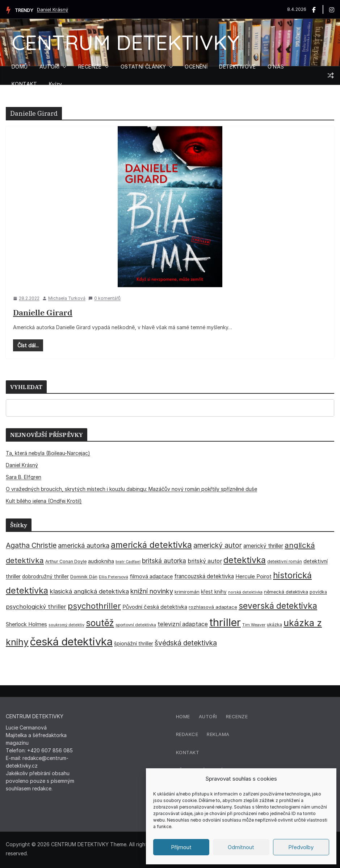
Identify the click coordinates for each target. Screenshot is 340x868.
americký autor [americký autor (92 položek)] (218, 545)
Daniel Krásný (53, 9)
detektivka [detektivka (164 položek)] (245, 560)
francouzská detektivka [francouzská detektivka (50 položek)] (204, 576)
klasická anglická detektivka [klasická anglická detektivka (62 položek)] (89, 591)
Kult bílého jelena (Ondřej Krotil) (44, 501)
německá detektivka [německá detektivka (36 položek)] (286, 592)
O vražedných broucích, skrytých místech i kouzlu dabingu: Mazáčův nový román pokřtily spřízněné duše (131, 489)
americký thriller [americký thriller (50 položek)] (263, 546)
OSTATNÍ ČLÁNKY (143, 67)
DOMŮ (20, 67)
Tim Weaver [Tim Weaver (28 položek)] (254, 625)
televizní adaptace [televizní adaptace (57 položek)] (183, 624)
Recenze (237, 716)
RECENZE (90, 67)
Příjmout (181, 847)
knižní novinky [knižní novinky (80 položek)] (152, 591)
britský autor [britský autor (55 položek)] (205, 561)
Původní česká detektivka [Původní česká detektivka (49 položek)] (155, 607)
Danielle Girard (43, 312)
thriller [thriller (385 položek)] (225, 622)
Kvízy (56, 84)
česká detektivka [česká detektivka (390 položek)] (71, 642)
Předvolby (301, 847)
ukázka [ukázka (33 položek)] (274, 625)
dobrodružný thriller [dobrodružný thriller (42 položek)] (45, 576)
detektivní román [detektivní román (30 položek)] (285, 562)
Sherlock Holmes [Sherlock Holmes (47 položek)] (26, 624)
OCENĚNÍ (196, 67)
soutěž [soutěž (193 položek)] (100, 623)
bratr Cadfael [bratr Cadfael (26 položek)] (128, 562)
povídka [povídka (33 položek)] (318, 592)
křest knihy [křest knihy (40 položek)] (214, 592)
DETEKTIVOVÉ (237, 67)
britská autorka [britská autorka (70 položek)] (164, 561)
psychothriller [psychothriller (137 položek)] (94, 606)
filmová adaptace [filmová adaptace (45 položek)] (151, 576)
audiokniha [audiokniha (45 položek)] (101, 561)
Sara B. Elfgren (24, 477)
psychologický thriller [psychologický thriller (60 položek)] (36, 607)
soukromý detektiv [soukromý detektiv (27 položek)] (66, 625)
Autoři (208, 716)
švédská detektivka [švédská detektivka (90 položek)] (186, 643)
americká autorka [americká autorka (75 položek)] (84, 545)
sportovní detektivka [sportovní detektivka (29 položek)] (136, 625)
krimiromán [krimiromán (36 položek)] (187, 592)
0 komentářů (104, 298)
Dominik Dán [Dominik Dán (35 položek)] (84, 577)
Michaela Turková (67, 298)
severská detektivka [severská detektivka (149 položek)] (278, 606)
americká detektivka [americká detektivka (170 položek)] (151, 545)
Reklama (218, 734)
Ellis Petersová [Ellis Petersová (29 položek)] (114, 577)
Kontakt (188, 752)
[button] (63, 67)
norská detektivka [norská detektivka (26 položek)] (245, 592)
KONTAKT (24, 84)
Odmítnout (241, 847)
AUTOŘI (49, 67)
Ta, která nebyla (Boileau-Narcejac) (48, 453)
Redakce (187, 734)
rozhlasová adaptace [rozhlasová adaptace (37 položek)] (213, 607)
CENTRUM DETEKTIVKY (125, 42)
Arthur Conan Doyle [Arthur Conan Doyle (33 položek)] (66, 561)
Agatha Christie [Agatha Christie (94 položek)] (31, 545)
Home (183, 716)
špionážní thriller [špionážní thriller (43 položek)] (134, 643)
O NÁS (276, 67)
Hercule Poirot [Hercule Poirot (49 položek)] (253, 576)
